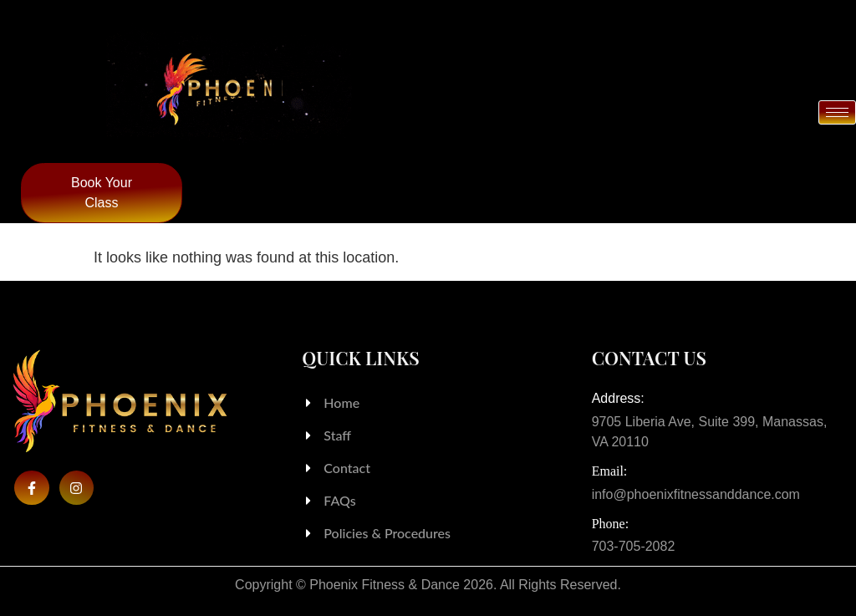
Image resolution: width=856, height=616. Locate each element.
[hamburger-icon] (837, 113)
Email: (610, 471)
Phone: (610, 524)
